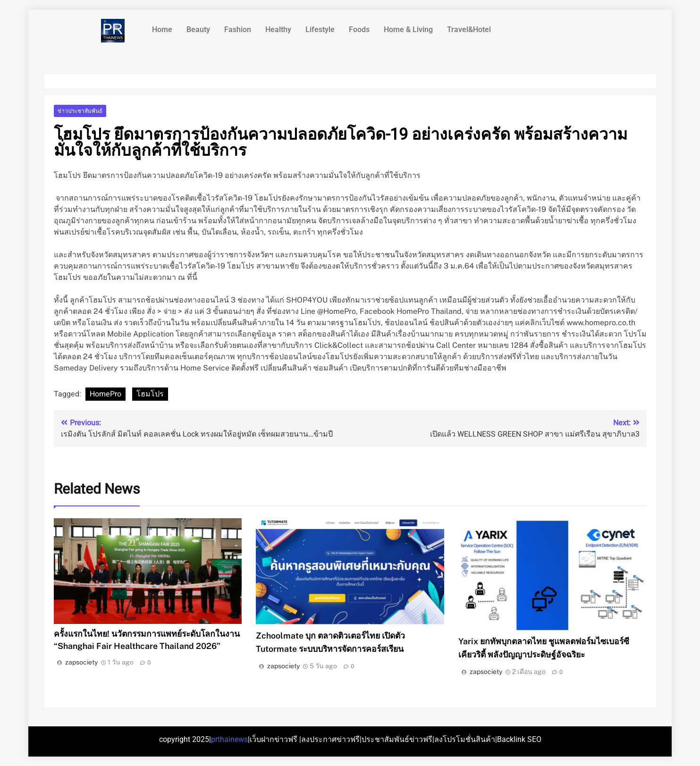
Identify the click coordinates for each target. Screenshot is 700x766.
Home (162, 29)
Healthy (278, 29)
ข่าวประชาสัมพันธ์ (80, 111)
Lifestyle (320, 29)
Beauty (198, 29)
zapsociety (81, 662)
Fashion (238, 29)
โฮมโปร (150, 394)
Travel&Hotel (469, 29)
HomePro (105, 394)
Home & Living (408, 29)
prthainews (229, 739)
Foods (359, 29)
